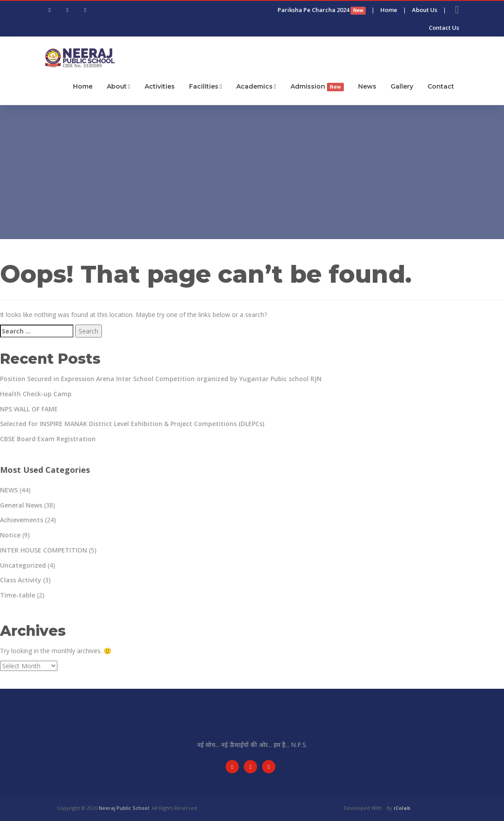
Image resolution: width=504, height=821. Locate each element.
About (119, 86)
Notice (10, 535)
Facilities (206, 86)
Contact (441, 86)
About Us (425, 10)
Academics (256, 86)
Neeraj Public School (124, 808)
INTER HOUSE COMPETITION (44, 550)
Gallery (402, 86)
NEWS (9, 490)
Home (389, 10)
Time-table (18, 595)
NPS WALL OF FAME (29, 409)
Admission (317, 87)
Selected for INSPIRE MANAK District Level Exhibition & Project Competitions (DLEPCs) (132, 424)
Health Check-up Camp (36, 394)
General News (21, 505)
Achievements (22, 520)
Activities (160, 86)
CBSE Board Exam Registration (48, 439)
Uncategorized (23, 565)
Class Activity (21, 580)
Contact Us (444, 28)
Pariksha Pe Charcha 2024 (322, 10)
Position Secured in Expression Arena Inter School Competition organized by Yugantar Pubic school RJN (161, 379)
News (367, 86)
